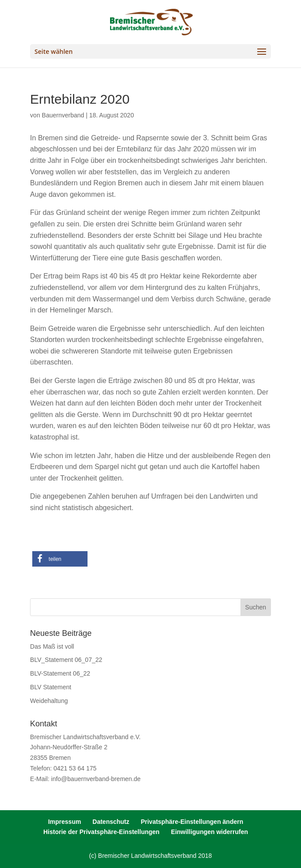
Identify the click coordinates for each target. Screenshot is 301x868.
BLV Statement (51, 687)
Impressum (65, 822)
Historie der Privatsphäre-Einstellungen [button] (101, 832)
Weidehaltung (49, 701)
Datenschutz (111, 822)
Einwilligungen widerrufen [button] (210, 832)
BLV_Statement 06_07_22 (66, 660)
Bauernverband (63, 115)
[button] (60, 559)
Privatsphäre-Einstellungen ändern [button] (192, 822)
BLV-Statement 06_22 (60, 673)
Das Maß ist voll (52, 646)
